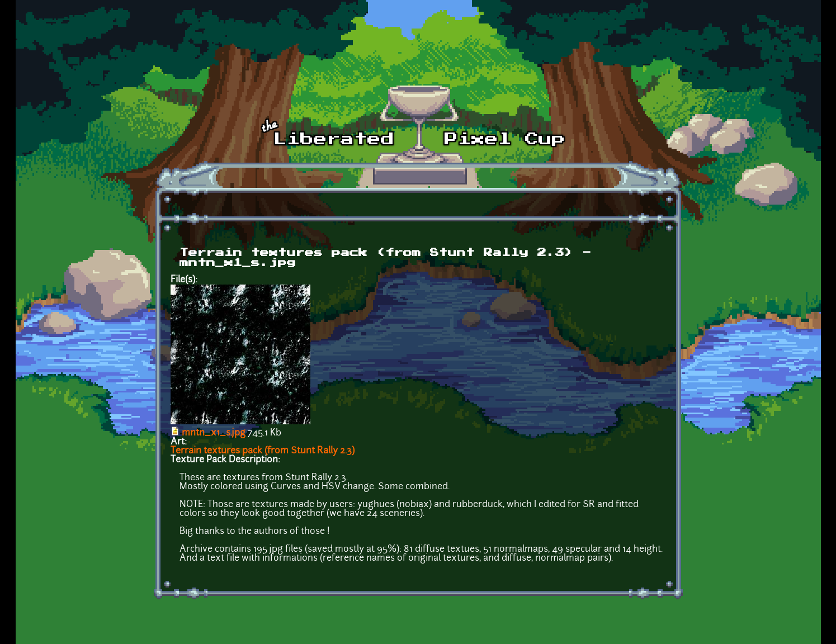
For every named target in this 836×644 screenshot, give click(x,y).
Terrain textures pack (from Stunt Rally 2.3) (263, 451)
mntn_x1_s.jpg (214, 433)
